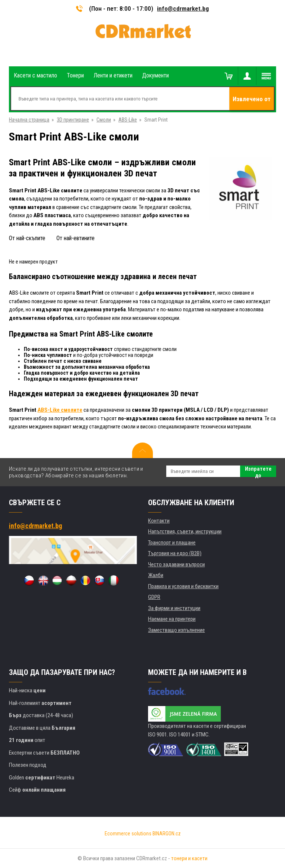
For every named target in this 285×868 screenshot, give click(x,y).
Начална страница (29, 120)
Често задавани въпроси (176, 564)
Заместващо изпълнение (176, 630)
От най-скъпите (27, 238)
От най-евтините (76, 238)
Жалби (156, 575)
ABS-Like (128, 120)
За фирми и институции (174, 608)
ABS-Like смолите (60, 410)
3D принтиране (73, 120)
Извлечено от (252, 99)
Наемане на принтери (172, 619)
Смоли (104, 120)
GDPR (154, 597)
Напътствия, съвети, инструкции (185, 531)
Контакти (159, 521)
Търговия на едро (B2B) (175, 553)
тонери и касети (189, 858)
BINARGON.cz (167, 834)
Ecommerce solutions (128, 834)
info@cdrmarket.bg (183, 9)
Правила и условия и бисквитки (183, 586)
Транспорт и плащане (172, 543)
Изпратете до (258, 471)
